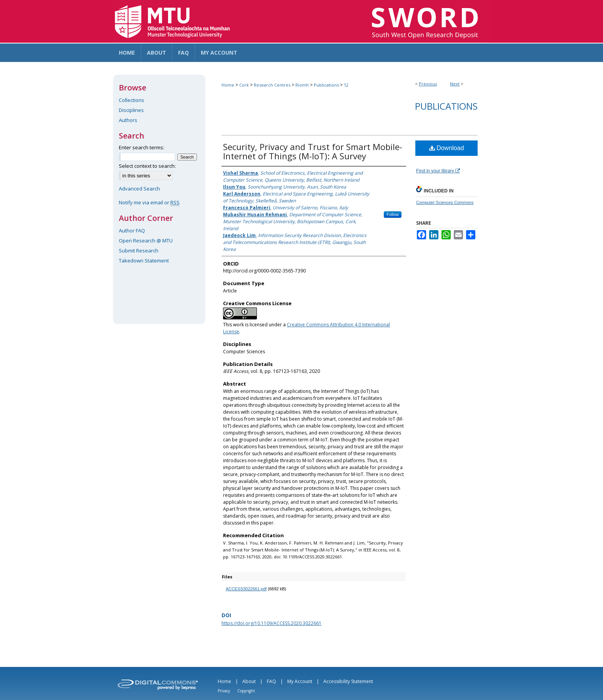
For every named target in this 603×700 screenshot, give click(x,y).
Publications (326, 85)
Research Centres (272, 85)
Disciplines (131, 110)
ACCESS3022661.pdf (246, 589)
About (249, 681)
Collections (132, 100)
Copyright (246, 691)
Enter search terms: (142, 147)
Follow (393, 214)
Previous (428, 84)
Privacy (224, 691)
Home (228, 85)
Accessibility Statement (348, 681)
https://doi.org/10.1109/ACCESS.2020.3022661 (272, 623)
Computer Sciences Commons (445, 202)
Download (447, 148)
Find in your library (438, 171)
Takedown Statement (144, 261)
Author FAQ (132, 231)
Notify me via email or (149, 202)
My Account (300, 681)
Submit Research (139, 251)
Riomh (302, 85)
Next (455, 84)
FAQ (272, 681)
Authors (128, 120)
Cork (244, 85)
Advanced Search (139, 189)
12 (346, 85)
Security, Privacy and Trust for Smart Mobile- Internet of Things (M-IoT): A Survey (313, 151)
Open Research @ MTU (146, 241)
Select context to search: (147, 166)
